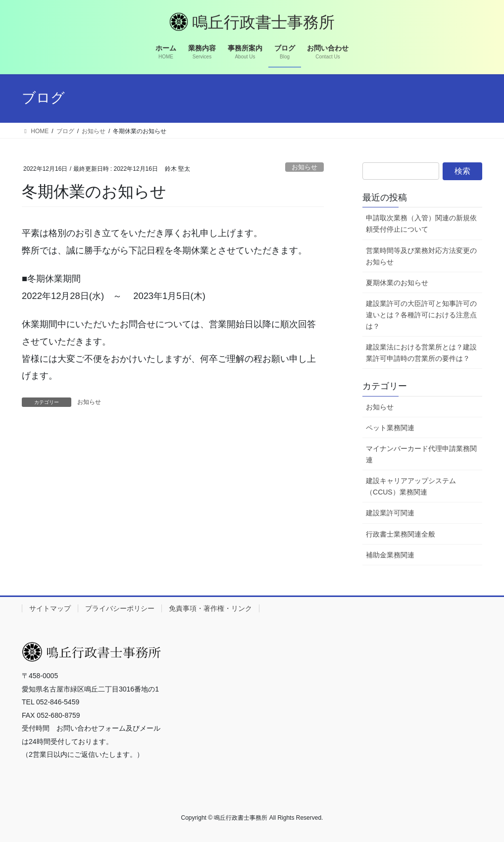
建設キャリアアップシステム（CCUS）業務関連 (411, 486)
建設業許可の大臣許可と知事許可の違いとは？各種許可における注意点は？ (421, 315)
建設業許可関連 (390, 513)
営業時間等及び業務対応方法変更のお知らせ (421, 256)
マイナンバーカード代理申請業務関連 (421, 454)
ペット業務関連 (390, 428)
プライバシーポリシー (120, 608)
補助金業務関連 (390, 555)
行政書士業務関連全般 (401, 534)
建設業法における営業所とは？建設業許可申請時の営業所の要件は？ (421, 353)
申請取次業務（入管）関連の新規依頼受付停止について (421, 223)
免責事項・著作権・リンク (210, 608)
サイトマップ (50, 608)
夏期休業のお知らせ (397, 283)
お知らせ (304, 167)
